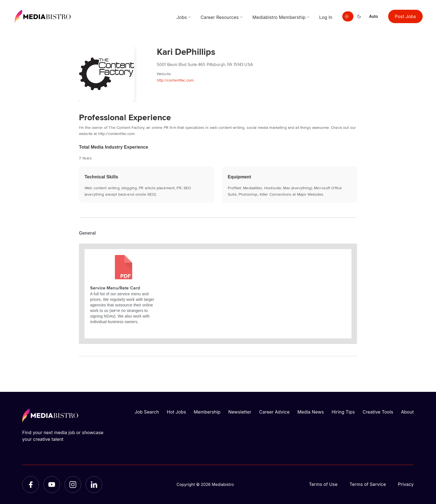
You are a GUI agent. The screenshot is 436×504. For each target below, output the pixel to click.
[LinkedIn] (94, 485)
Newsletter (240, 412)
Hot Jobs (176, 412)
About (407, 412)
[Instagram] (73, 485)
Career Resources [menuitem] (220, 17)
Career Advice (274, 412)
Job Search (147, 412)
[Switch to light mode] (348, 16)
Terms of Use (323, 484)
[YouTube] (52, 485)
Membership (207, 412)
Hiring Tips (343, 412)
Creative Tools (378, 412)
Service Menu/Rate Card (115, 288)
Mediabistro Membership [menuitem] (279, 17)
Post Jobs (405, 16)
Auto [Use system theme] (373, 16)
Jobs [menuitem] (182, 17)
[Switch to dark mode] (360, 16)
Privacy (406, 484)
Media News (311, 412)
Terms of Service (368, 484)
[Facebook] (31, 485)
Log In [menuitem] (326, 17)
